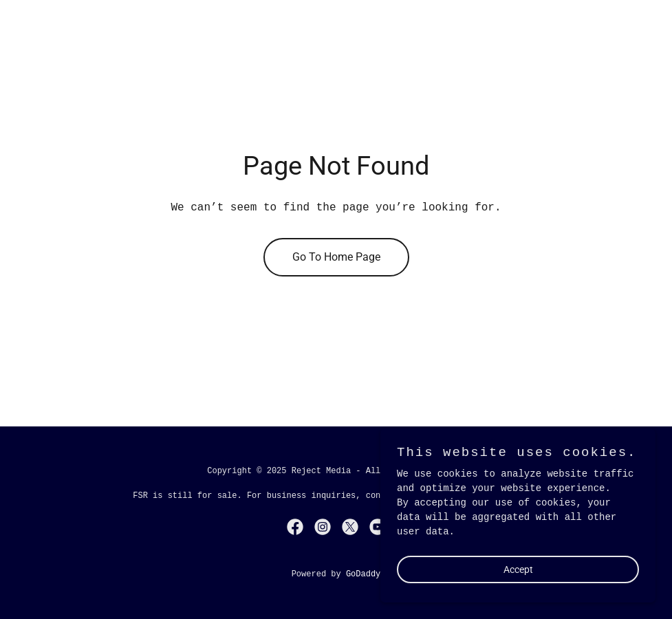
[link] (295, 527)
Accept (518, 598)
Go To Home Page (336, 257)
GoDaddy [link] (363, 574)
